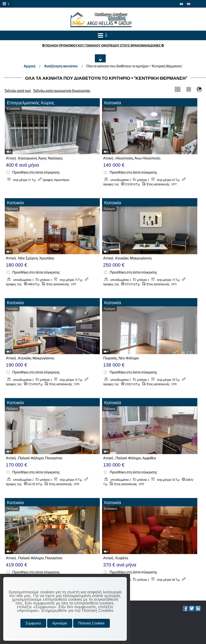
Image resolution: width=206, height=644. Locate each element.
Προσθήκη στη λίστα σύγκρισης (36, 172)
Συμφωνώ (33, 623)
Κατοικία (113, 103)
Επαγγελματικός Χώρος (31, 103)
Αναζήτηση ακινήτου (61, 66)
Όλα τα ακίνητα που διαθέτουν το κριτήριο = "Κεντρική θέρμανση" (134, 66)
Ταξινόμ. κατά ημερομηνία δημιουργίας (62, 91)
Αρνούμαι (60, 623)
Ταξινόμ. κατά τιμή (18, 91)
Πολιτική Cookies (91, 623)
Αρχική (30, 66)
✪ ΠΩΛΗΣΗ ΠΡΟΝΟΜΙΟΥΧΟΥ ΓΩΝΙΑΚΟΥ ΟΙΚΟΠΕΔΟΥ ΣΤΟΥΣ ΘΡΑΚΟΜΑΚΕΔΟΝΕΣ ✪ (103, 45)
